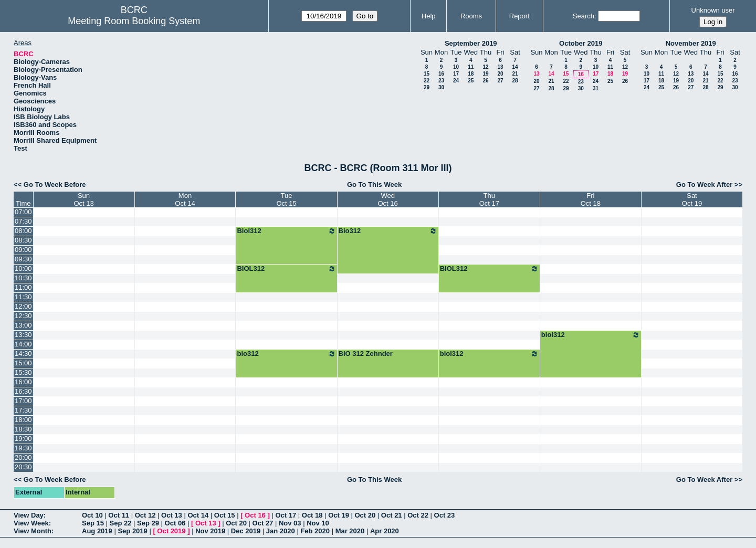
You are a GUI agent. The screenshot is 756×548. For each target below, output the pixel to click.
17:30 (23, 410)
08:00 (23, 231)
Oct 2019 (171, 531)
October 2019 (581, 43)
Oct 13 (172, 515)
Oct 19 (339, 515)
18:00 (23, 420)
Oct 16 (255, 515)
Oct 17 (286, 515)
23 (441, 81)
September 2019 (471, 43)
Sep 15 (93, 523)
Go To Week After (704, 185)
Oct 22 (418, 515)
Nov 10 (318, 523)
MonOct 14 (185, 199)
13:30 (23, 335)
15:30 (23, 372)
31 (596, 88)
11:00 (23, 287)
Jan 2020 (281, 531)
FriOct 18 (591, 199)
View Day (29, 515)
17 (456, 74)
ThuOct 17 (489, 199)
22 (427, 81)
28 (515, 81)
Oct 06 (175, 523)
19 (485, 74)
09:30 (23, 259)
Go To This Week (374, 185)
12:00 (23, 306)
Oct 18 (312, 515)
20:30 (23, 467)
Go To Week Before (55, 185)
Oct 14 (198, 515)
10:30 (23, 278)
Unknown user (713, 10)
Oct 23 (445, 515)
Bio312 (388, 231)
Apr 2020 (385, 531)
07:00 (23, 212)
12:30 (23, 316)
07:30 (23, 221)
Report (519, 16)
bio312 (286, 354)
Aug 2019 (97, 531)
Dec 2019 (246, 531)
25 (471, 81)
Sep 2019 (132, 531)
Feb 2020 (315, 531)
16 (441, 74)
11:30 (23, 297)
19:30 (23, 448)
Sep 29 (148, 523)
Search (584, 16)
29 (427, 87)
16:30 (23, 391)
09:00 (23, 250)
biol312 (591, 335)
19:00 (23, 439)
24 (456, 81)
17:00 (23, 401)
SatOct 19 (692, 199)
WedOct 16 (388, 199)
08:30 (23, 240)
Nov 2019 (210, 531)
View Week (31, 523)
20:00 (23, 457)
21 (515, 74)
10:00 (23, 268)
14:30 (23, 354)
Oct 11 (119, 515)
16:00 (23, 382)
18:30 (23, 429)
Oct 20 (365, 515)
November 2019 (691, 43)
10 (456, 67)
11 (471, 67)
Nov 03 (290, 523)
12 (485, 67)
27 (500, 81)
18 (471, 74)
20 (500, 74)
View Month (33, 531)
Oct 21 (392, 515)
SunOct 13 (83, 199)
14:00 (23, 344)
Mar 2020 (350, 531)
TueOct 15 (286, 199)
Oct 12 (145, 515)
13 (500, 67)
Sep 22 (121, 523)
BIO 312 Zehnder (366, 354)
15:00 (23, 363)
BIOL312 (286, 269)
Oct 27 (263, 523)
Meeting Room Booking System (134, 21)
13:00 (23, 325)
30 (441, 87)
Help (429, 16)
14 (515, 67)
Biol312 (286, 231)
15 (427, 74)
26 (485, 81)
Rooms (471, 16)
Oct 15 (225, 515)
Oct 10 (92, 515)
